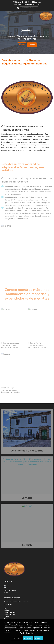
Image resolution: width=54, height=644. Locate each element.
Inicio (5, 608)
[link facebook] (18, 8)
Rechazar (28, 638)
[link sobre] (27, 569)
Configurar (17, 638)
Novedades (8, 619)
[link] (46, 16)
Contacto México (9, 615)
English (6, 617)
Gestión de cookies (10, 593)
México (22, 45)
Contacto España (9, 612)
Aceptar (38, 638)
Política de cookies (10, 590)
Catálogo (7, 610)
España (32, 45)
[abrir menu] (4, 16)
